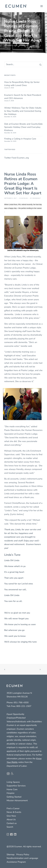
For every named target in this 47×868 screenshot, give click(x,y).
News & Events (14, 812)
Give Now (11, 816)
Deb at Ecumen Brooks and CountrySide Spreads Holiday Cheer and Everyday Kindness (23, 127)
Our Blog (24, 45)
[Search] (23, 64)
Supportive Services (16, 786)
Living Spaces (13, 782)
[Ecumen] (16, 6)
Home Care (12, 789)
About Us (11, 819)
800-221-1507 (24, 706)
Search (10, 827)
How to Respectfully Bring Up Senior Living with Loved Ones (22, 84)
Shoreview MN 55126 (17, 697)
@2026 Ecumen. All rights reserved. (24, 847)
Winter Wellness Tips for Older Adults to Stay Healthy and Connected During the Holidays (23, 111)
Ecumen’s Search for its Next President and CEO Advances (23, 97)
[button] (42, 6)
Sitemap (11, 854)
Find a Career (13, 808)
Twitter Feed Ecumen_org (17, 158)
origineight (37, 198)
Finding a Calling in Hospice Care (20, 139)
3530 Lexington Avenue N (19, 693)
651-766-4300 (21, 703)
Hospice (11, 793)
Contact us (12, 823)
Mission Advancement (17, 800)
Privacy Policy (23, 854)
